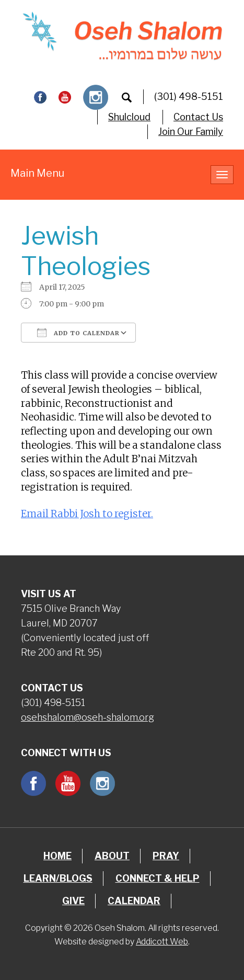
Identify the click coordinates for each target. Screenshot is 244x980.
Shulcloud (129, 117)
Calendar (134, 901)
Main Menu (37, 173)
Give (73, 901)
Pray (166, 856)
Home (57, 856)
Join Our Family (191, 132)
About (112, 856)
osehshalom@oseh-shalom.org (88, 717)
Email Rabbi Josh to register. (87, 514)
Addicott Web (162, 942)
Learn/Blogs (58, 878)
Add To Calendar (78, 333)
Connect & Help (158, 878)
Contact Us (198, 117)
